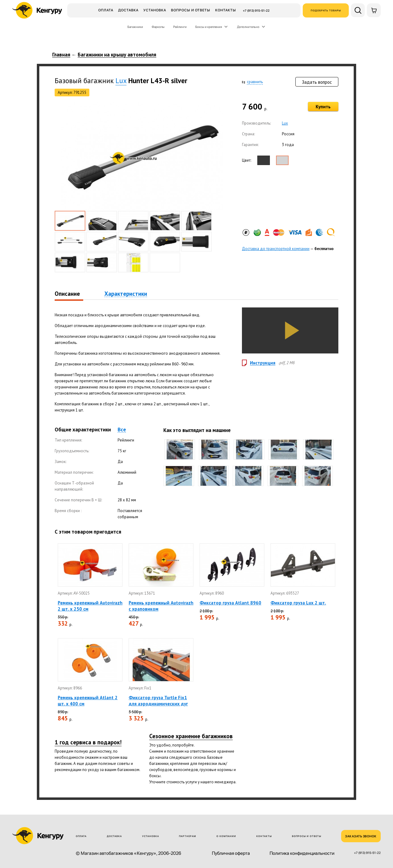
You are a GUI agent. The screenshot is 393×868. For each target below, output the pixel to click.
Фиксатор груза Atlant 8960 (230, 603)
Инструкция (263, 363)
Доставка (128, 10)
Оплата (106, 10)
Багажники (135, 27)
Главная (61, 55)
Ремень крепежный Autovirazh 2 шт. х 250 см (90, 606)
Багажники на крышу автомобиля (117, 55)
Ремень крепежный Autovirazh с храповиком (161, 606)
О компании (226, 836)
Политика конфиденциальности (302, 853)
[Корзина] (374, 10)
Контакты (226, 10)
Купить (323, 107)
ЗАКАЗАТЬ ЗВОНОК (361, 836)
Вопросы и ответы (191, 10)
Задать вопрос (317, 82)
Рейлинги (180, 27)
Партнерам (188, 836)
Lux (121, 81)
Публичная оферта (231, 853)
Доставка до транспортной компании (276, 249)
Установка (155, 10)
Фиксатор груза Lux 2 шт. (298, 603)
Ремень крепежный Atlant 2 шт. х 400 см (88, 701)
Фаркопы (158, 27)
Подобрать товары (326, 10)
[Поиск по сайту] (358, 10)
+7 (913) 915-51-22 (256, 10)
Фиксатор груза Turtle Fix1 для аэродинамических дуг (158, 701)
